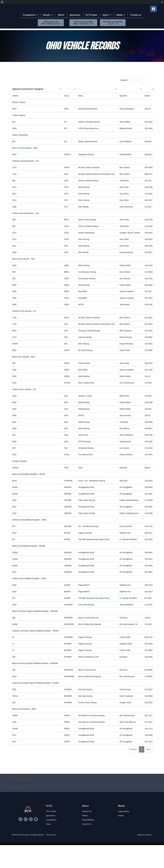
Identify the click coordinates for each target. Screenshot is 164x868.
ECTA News (91, 15)
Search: (137, 80)
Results (48, 15)
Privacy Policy (51, 862)
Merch (61, 15)
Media (121, 15)
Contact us (136, 15)
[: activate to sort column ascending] (69, 89)
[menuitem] (2, 2)
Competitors (30, 15)
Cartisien (148, 862)
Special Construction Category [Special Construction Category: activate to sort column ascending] (28, 89)
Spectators (75, 15)
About (107, 15)
